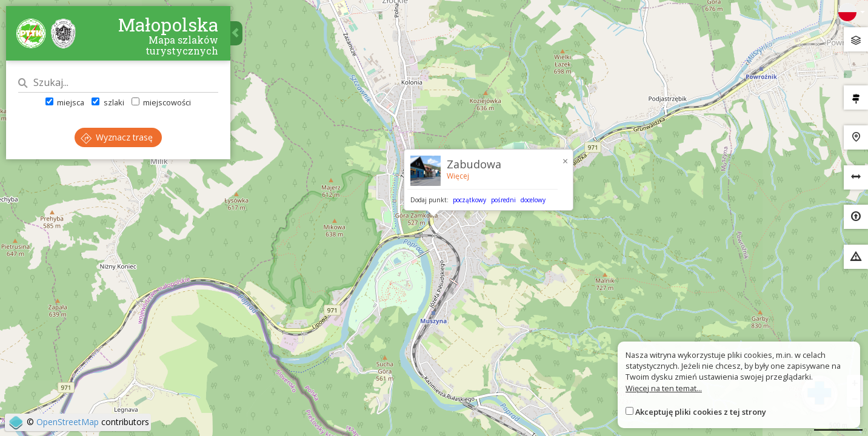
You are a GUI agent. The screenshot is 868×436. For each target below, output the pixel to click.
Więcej (458, 176)
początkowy (469, 200)
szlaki (108, 102)
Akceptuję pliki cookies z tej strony (701, 412)
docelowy (533, 200)
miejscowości (161, 102)
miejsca (65, 102)
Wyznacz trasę (117, 137)
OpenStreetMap (68, 422)
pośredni (503, 200)
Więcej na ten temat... (664, 388)
